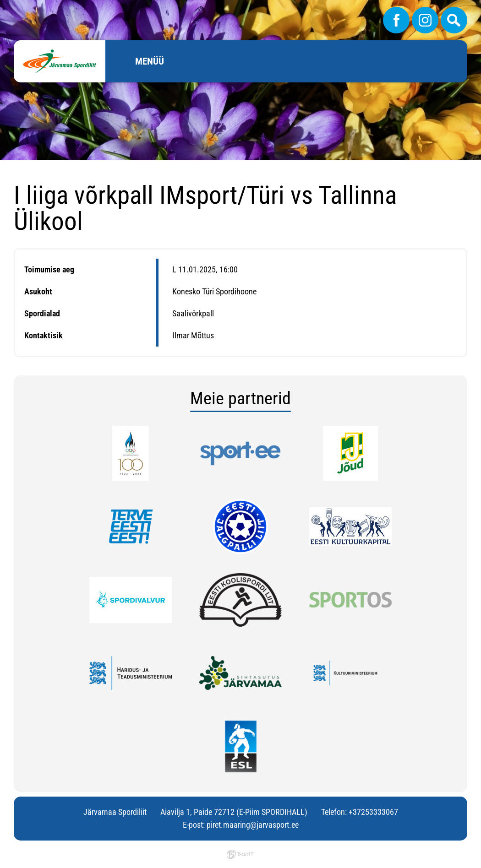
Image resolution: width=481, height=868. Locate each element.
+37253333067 (373, 812)
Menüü (150, 61)
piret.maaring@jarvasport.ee (253, 825)
